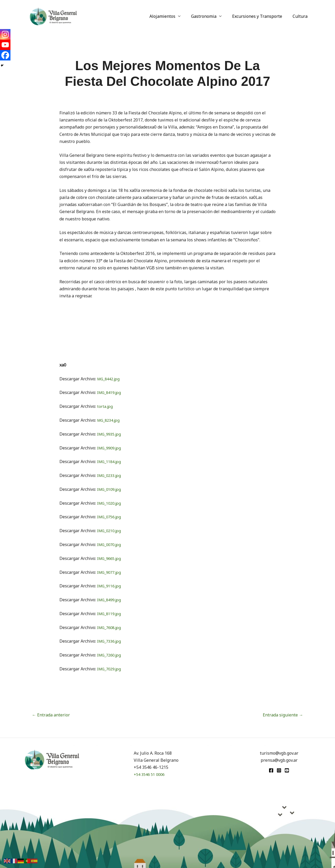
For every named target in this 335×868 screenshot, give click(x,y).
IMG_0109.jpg (110, 489)
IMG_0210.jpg (110, 531)
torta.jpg (105, 406)
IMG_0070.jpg (110, 544)
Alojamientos (170, 16)
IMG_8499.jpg (110, 600)
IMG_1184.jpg (110, 461)
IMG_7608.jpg (110, 627)
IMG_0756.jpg (110, 517)
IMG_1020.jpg (110, 503)
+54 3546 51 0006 (151, 774)
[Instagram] (5, 34)
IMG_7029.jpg (110, 669)
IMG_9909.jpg (110, 448)
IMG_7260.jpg (110, 655)
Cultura (301, 16)
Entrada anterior (51, 715)
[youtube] (287, 770)
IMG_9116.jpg (110, 586)
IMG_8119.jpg (110, 614)
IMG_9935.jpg (110, 434)
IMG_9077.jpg (110, 572)
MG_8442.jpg (110, 379)
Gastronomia (209, 16)
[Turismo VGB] (53, 16)
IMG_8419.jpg (110, 392)
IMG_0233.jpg (110, 475)
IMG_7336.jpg (110, 641)
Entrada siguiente (283, 715)
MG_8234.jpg (110, 420)
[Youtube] (5, 45)
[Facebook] (5, 55)
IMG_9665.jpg (110, 558)
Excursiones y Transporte (260, 16)
